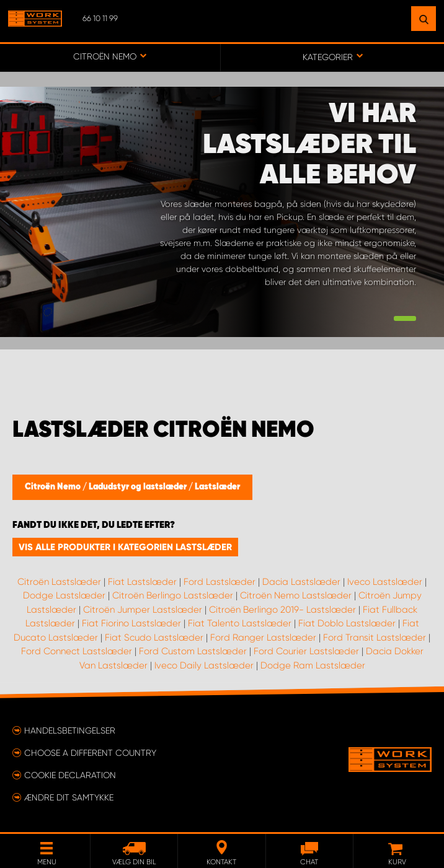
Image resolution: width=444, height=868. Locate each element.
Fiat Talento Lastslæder (240, 623)
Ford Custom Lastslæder (193, 651)
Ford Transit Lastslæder (375, 638)
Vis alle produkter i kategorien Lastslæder (125, 547)
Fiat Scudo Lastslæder (154, 638)
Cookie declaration (70, 775)
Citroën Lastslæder (59, 582)
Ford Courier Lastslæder (306, 651)
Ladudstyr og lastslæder (139, 487)
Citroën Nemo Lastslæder (296, 595)
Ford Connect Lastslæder (77, 651)
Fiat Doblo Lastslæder (347, 623)
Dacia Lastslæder (301, 582)
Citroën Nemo (54, 487)
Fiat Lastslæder (142, 582)
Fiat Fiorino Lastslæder (131, 623)
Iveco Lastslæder (385, 582)
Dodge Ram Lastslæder (313, 665)
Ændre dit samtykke (69, 797)
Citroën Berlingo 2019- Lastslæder (282, 610)
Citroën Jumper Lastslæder (143, 610)
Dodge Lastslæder (64, 595)
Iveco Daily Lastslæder (204, 665)
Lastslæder (217, 487)
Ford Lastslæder (220, 582)
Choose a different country (90, 753)
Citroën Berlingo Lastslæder (173, 595)
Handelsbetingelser (70, 730)
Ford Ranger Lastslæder (263, 638)
